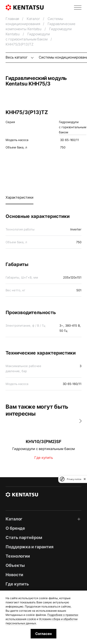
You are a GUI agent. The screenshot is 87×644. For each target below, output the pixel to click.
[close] (85, 479)
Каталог (34, 19)
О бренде (15, 528)
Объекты (15, 565)
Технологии (18, 556)
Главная (13, 19)
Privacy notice (74, 479)
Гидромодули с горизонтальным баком (73, 127)
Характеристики (19, 197)
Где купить (44, 458)
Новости (14, 575)
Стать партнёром (24, 537)
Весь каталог (17, 57)
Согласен (43, 634)
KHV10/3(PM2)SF (44, 442)
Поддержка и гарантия (29, 547)
